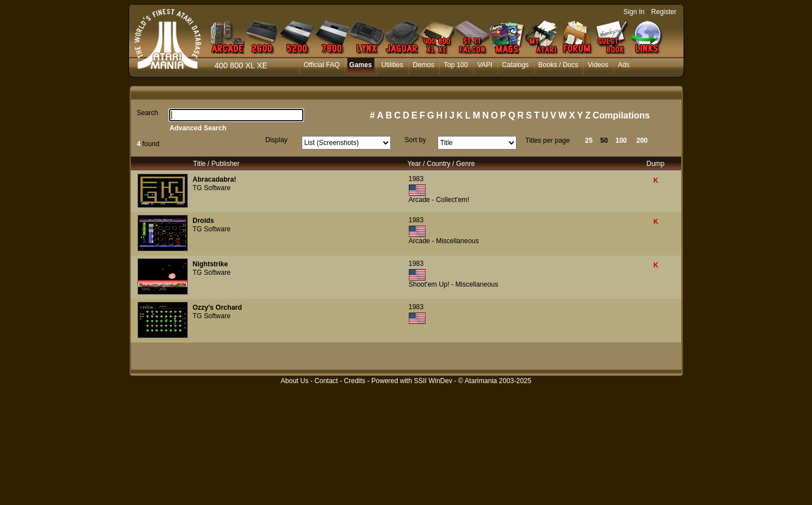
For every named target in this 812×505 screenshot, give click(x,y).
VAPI (485, 65)
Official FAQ (322, 65)
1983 (416, 179)
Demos (423, 65)
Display (277, 140)
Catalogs (515, 65)
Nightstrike (211, 264)
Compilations (621, 115)
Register (664, 12)
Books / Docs (559, 65)
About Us (295, 381)
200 (642, 140)
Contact (326, 381)
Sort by (416, 140)
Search (148, 113)
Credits (355, 381)
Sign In (634, 12)
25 (589, 140)
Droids (204, 221)
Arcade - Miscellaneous (444, 241)
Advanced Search (198, 128)
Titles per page (548, 140)
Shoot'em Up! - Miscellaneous (454, 284)
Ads (624, 65)
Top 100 (456, 65)
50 (604, 140)
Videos (598, 65)
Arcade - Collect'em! (439, 200)
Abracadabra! (215, 179)
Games (360, 65)
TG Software (212, 188)
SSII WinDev (433, 381)
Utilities (392, 65)
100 (621, 140)
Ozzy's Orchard (218, 308)
